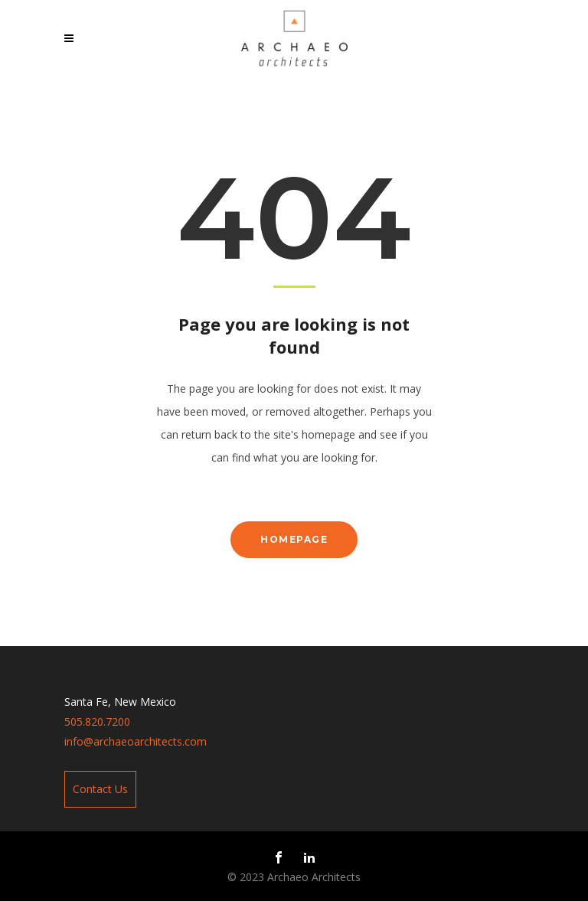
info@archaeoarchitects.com (136, 741)
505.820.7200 (97, 721)
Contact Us (100, 789)
